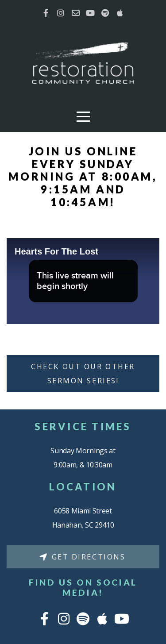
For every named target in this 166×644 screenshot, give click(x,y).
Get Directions (82, 557)
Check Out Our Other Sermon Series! (83, 374)
